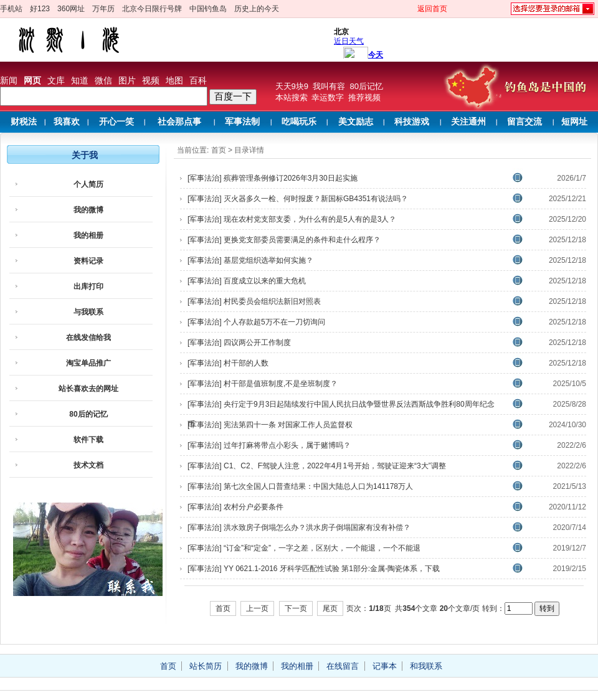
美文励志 (356, 122)
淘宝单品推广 (88, 363)
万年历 (103, 9)
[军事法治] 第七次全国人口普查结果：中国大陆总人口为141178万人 (300, 486)
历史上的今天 (257, 9)
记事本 (385, 666)
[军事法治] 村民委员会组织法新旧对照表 (254, 301)
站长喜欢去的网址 (88, 389)
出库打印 (88, 286)
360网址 (71, 9)
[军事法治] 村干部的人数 (228, 363)
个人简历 (88, 184)
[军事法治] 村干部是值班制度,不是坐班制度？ (263, 384)
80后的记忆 (88, 414)
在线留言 (343, 666)
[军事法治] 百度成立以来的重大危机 (247, 281)
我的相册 (88, 235)
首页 (219, 150)
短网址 (574, 122)
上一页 (257, 608)
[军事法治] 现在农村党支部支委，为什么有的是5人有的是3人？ (292, 219)
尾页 (330, 608)
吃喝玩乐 (299, 122)
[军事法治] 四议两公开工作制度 (239, 343)
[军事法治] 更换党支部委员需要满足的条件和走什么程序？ (284, 240)
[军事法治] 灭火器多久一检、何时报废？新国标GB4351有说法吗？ (298, 199)
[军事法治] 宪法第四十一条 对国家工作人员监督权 (270, 425)
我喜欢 (67, 122)
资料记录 (88, 261)
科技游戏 (412, 122)
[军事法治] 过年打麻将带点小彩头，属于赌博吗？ (269, 445)
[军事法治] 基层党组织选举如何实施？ (250, 260)
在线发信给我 (88, 338)
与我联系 (88, 312)
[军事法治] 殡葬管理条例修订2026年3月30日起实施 (273, 178)
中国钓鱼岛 (208, 9)
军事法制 (242, 122)
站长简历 (206, 666)
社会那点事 (179, 122)
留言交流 (524, 122)
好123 (40, 9)
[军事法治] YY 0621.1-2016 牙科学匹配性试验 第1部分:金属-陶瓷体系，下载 (314, 569)
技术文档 (88, 465)
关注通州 (468, 122)
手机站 (11, 9)
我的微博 (88, 210)
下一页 (296, 608)
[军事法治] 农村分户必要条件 (235, 507)
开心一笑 (116, 122)
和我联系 (426, 666)
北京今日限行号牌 (152, 9)
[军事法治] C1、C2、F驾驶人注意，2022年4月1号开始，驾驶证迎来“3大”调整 (317, 466)
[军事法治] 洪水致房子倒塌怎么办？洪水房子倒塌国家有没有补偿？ (299, 527)
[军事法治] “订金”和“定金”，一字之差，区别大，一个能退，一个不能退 (304, 548)
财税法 (24, 122)
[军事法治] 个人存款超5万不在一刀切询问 (256, 322)
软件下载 (88, 440)
